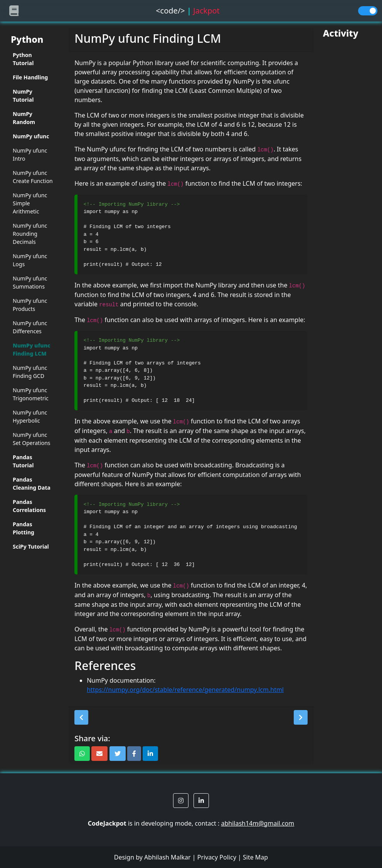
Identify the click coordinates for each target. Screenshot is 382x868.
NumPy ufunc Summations (30, 282)
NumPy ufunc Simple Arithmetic (30, 203)
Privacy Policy (217, 857)
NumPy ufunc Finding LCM (32, 349)
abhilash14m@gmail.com (257, 823)
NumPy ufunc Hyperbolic (30, 416)
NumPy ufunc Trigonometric (31, 394)
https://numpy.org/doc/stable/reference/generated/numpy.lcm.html (185, 690)
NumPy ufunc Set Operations (32, 439)
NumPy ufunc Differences (30, 327)
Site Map (255, 857)
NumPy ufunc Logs (30, 260)
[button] (81, 717)
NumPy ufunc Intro (30, 154)
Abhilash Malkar (167, 857)
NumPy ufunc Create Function (33, 177)
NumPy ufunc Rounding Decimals (30, 234)
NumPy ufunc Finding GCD (30, 372)
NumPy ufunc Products (30, 305)
